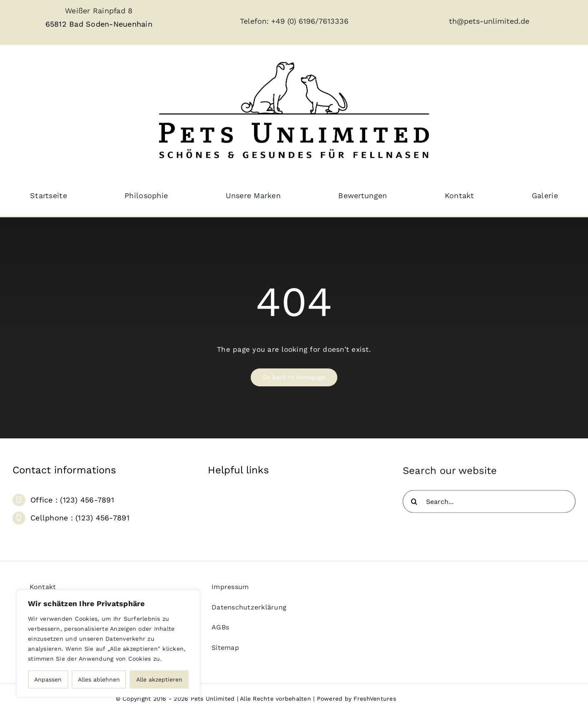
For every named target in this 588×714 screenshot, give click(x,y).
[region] (108, 644)
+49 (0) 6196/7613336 (310, 21)
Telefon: (255, 21)
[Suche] (414, 506)
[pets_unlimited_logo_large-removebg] (294, 55)
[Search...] (489, 506)
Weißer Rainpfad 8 (99, 11)
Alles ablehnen (99, 679)
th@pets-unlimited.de (489, 21)
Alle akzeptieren (159, 679)
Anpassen (48, 679)
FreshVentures (375, 699)
